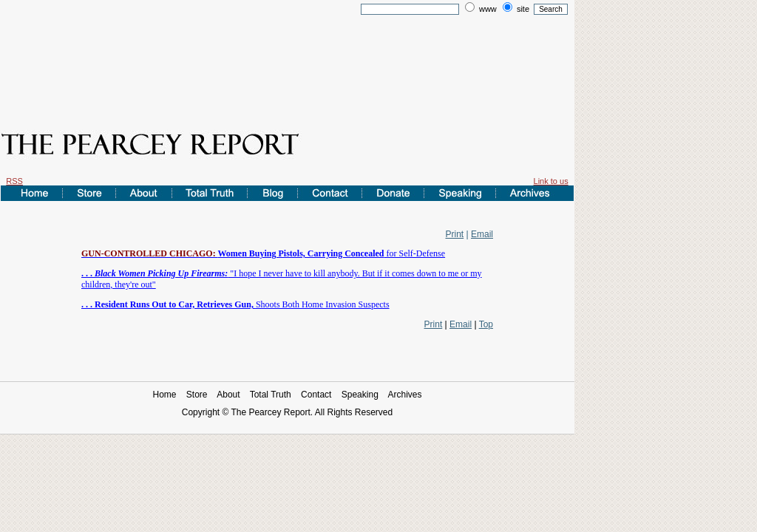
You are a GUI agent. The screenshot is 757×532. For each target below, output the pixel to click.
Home (164, 395)
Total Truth (271, 395)
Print (455, 234)
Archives (405, 395)
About (228, 395)
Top (486, 324)
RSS (14, 181)
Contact (316, 395)
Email (482, 234)
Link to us (551, 181)
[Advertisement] (288, 61)
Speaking (360, 395)
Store (197, 395)
